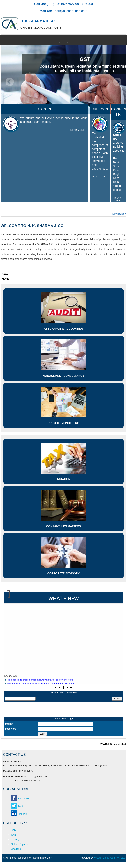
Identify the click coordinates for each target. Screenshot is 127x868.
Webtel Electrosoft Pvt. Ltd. (110, 858)
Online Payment (20, 844)
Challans (16, 849)
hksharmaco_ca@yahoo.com (31, 777)
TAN (13, 835)
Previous (10, 82)
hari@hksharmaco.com (71, 11)
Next (117, 82)
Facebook (23, 799)
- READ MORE (77, 130)
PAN (13, 830)
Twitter (21, 806)
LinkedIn (23, 814)
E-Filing (15, 839)
